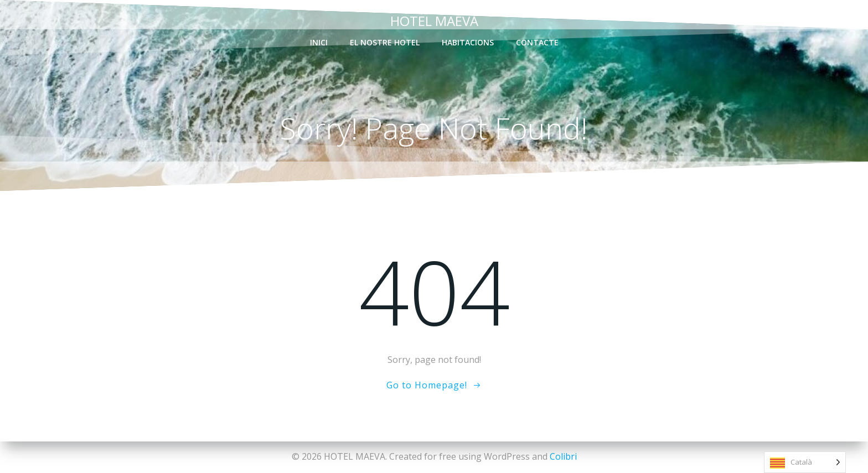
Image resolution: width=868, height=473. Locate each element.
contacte (537, 42)
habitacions (468, 42)
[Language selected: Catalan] (805, 462)
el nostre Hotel (385, 42)
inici (319, 42)
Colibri (563, 456)
